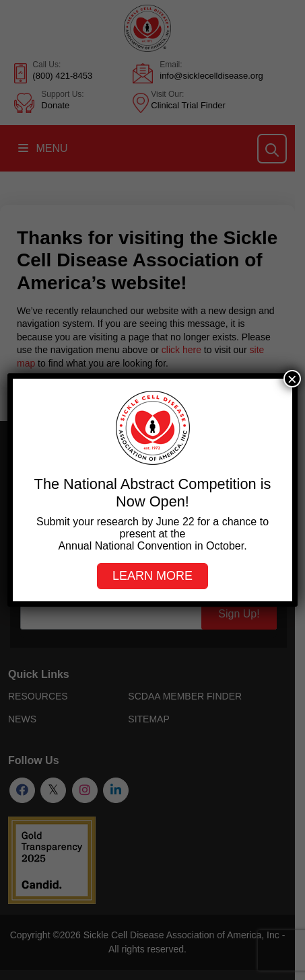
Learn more (152, 576)
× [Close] (292, 379)
